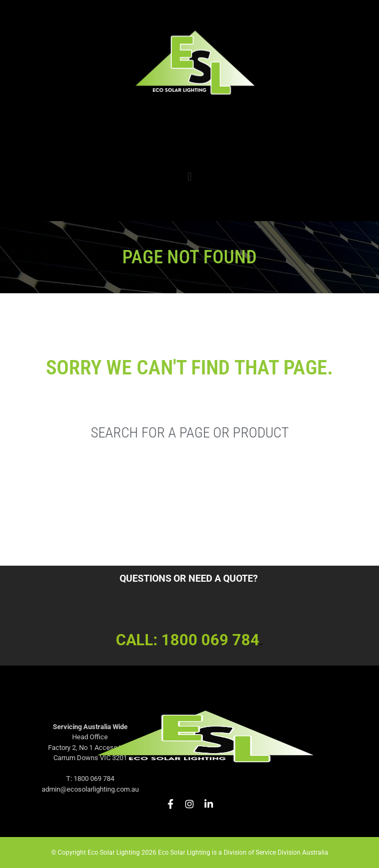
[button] (189, 177)
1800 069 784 (210, 640)
